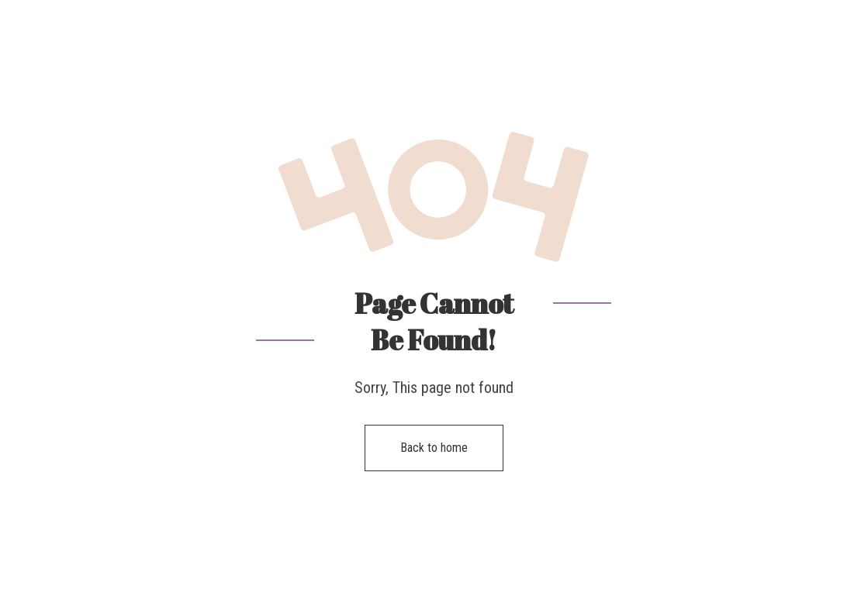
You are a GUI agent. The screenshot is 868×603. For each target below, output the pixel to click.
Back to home (434, 448)
